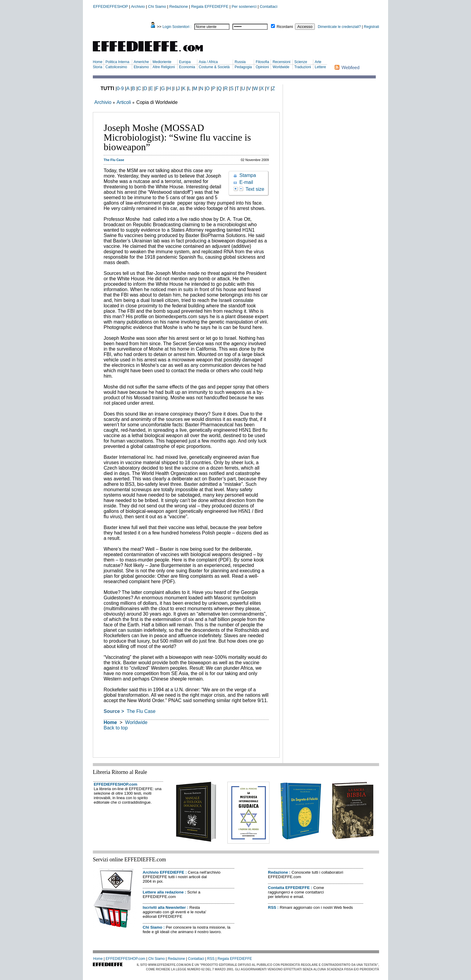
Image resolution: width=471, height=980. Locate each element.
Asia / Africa (208, 62)
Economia (187, 67)
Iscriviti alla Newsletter (164, 907)
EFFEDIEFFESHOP (111, 6)
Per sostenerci (244, 6)
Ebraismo (141, 67)
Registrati (371, 27)
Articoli (124, 102)
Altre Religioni (164, 67)
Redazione (178, 6)
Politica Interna (117, 62)
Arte (318, 62)
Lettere (320, 67)
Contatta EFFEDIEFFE (289, 888)
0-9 (120, 88)
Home (98, 62)
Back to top (116, 728)
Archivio (138, 6)
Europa (185, 62)
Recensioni (281, 62)
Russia (240, 62)
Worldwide (281, 67)
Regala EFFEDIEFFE (210, 6)
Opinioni (262, 67)
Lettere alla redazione (163, 892)
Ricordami (285, 27)
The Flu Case (140, 711)
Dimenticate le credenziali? (339, 27)
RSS (272, 907)
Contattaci (269, 6)
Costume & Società (214, 67)
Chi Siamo (157, 6)
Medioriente (162, 62)
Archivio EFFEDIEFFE (163, 872)
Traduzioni (303, 67)
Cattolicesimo (116, 67)
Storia (97, 67)
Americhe (141, 62)
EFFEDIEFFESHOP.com (115, 784)
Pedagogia (243, 67)
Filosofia (262, 62)
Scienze (301, 62)
